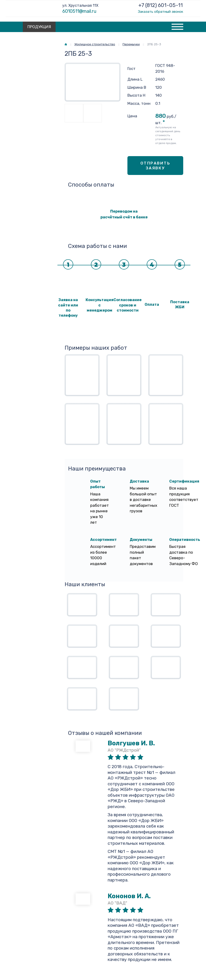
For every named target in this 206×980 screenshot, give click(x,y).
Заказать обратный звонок (161, 12)
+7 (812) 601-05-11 (161, 5)
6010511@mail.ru (79, 11)
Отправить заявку (155, 165)
